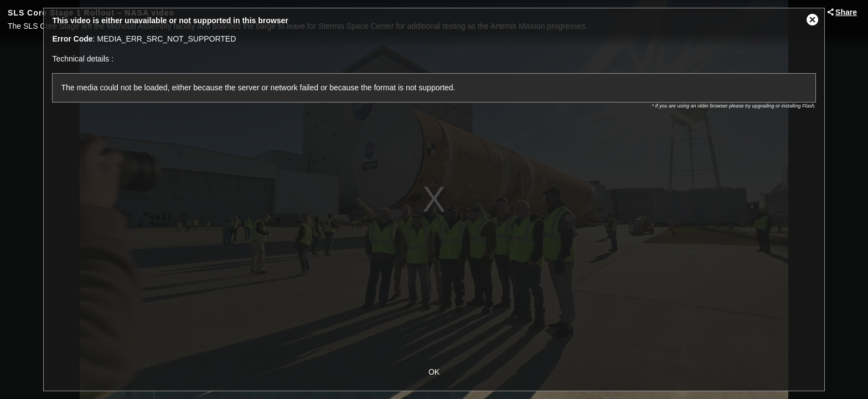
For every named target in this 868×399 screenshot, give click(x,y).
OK (434, 372)
